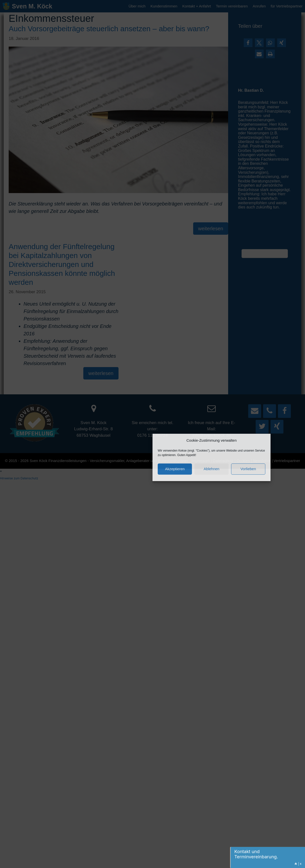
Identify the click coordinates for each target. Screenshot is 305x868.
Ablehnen (211, 468)
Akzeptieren (175, 468)
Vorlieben (248, 468)
